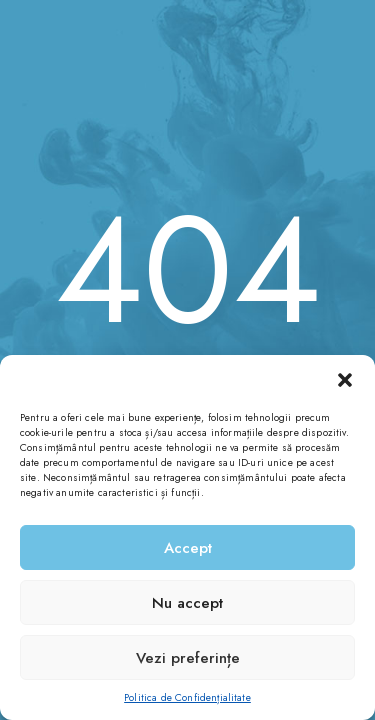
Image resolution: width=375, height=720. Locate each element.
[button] (345, 380)
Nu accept (187, 603)
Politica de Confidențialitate (187, 697)
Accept (188, 548)
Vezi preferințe (188, 658)
